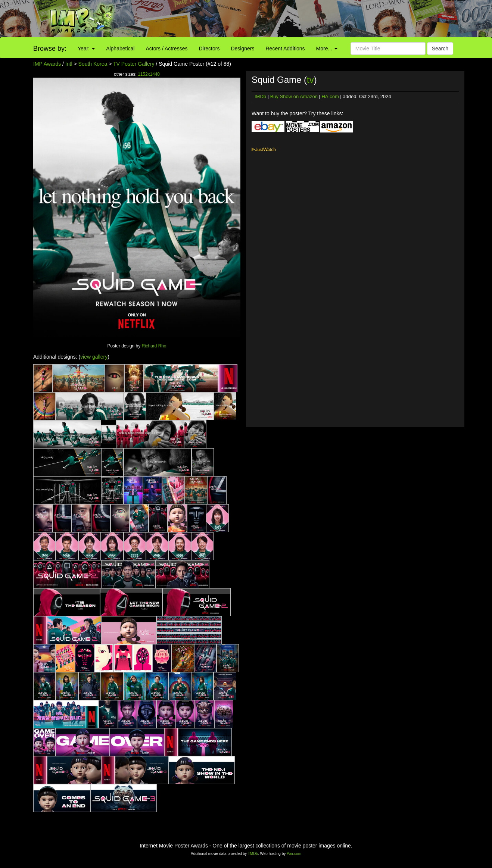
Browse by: (50, 49)
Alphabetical (120, 49)
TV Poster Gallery (134, 64)
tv (310, 80)
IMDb (260, 96)
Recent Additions (285, 49)
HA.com (330, 96)
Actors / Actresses (166, 49)
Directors (209, 49)
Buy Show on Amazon (294, 96)
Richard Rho (154, 346)
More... (327, 49)
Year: (86, 49)
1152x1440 (149, 74)
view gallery (94, 357)
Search (440, 49)
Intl (69, 64)
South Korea (93, 64)
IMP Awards (47, 64)
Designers (242, 49)
